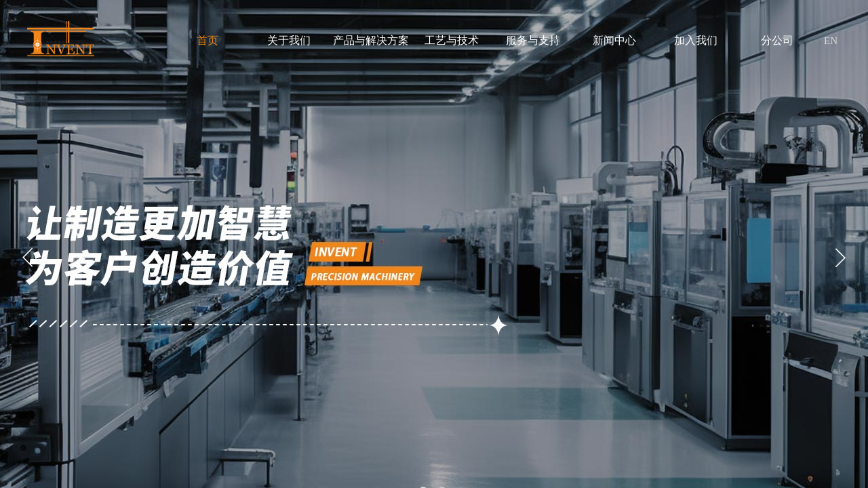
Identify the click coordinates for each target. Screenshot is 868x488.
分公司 (777, 40)
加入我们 (696, 40)
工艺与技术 (452, 40)
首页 (208, 40)
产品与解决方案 (370, 40)
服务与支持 (533, 40)
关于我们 (289, 40)
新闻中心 (614, 40)
